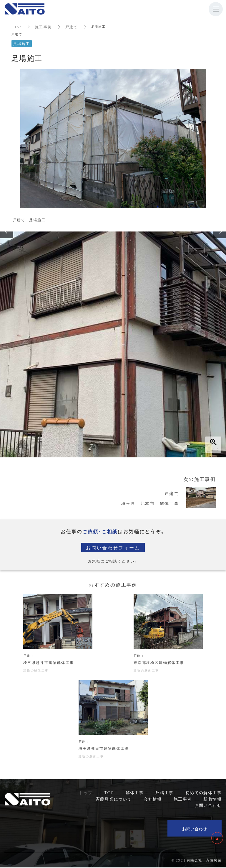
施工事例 (44, 27)
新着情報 (212, 799)
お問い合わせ (195, 829)
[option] (113, 344)
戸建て (72, 27)
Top (18, 27)
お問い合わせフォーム (113, 547)
